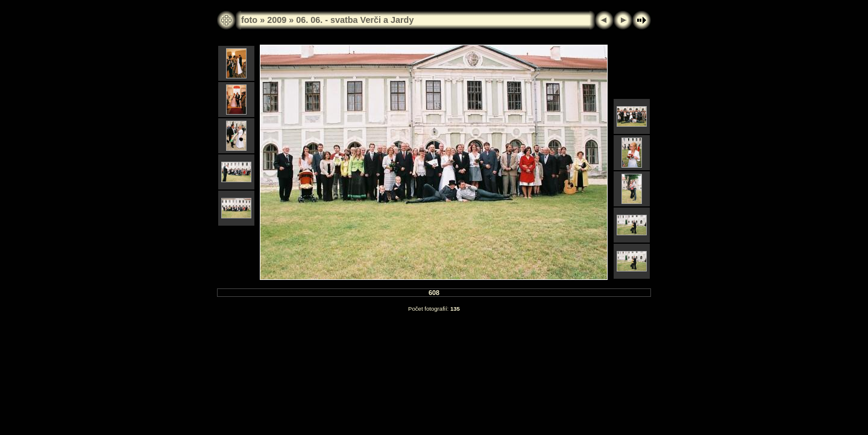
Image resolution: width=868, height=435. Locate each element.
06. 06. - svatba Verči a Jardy (355, 20)
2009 (277, 20)
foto (249, 20)
